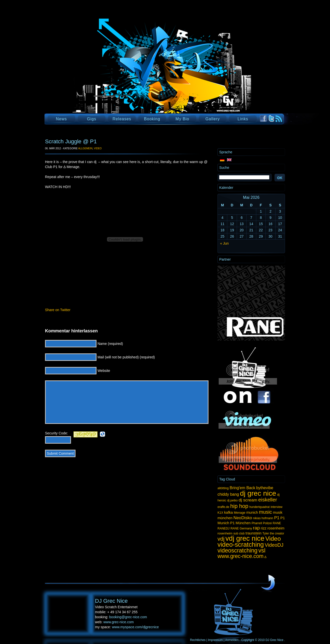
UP (268, 583)
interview (276, 507)
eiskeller (268, 500)
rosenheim (225, 533)
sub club (239, 533)
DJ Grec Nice (105, 74)
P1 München (240, 523)
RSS (279, 119)
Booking (152, 119)
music (265, 512)
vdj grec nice (245, 538)
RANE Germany (241, 528)
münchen (225, 518)
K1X (220, 513)
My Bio (182, 119)
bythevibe (265, 488)
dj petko (232, 500)
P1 (277, 518)
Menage (239, 513)
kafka (229, 512)
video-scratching (241, 544)
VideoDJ (274, 545)
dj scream (248, 500)
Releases (122, 119)
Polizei (267, 523)
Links (243, 119)
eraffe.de (223, 507)
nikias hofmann (263, 518)
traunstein (253, 533)
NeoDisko (243, 518)
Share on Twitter (58, 310)
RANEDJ (223, 528)
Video (98, 148)
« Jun (224, 243)
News (61, 119)
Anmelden (232, 640)
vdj (221, 539)
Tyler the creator (273, 533)
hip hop (239, 506)
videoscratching (237, 550)
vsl (262, 550)
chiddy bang (228, 494)
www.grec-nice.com (240, 556)
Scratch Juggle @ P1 (71, 141)
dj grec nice (258, 493)
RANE (277, 523)
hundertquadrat (259, 507)
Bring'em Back (242, 488)
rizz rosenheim (272, 528)
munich (252, 512)
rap (256, 528)
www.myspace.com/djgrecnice (135, 627)
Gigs (92, 119)
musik (278, 512)
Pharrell (257, 523)
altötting (223, 488)
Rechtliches (198, 640)
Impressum (215, 640)
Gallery (213, 119)
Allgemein (85, 148)
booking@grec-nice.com (128, 617)
